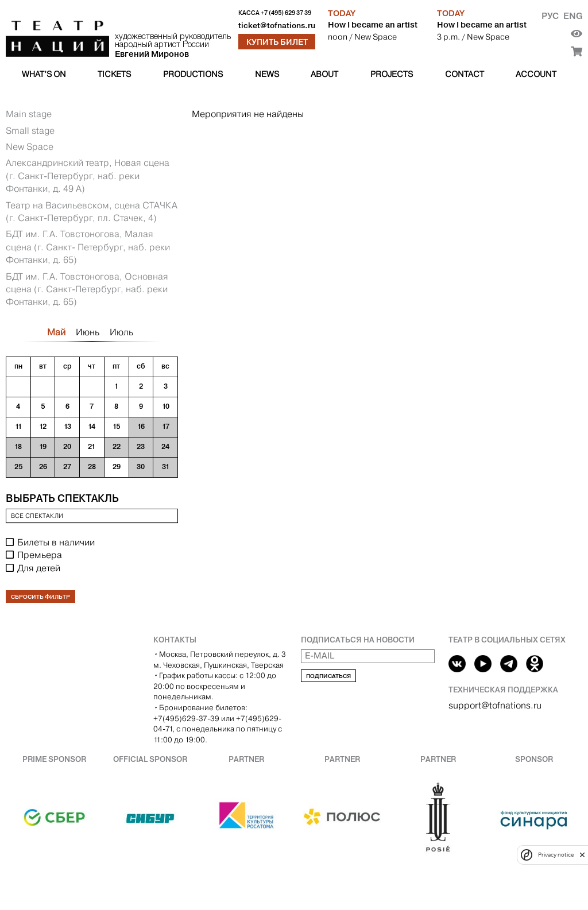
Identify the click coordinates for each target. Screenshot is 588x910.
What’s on (44, 74)
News (267, 74)
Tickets (114, 74)
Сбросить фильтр (40, 597)
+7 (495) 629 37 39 (286, 13)
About (324, 74)
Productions (193, 74)
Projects (392, 74)
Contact (465, 74)
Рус (550, 16)
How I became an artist (373, 25)
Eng (573, 16)
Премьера (40, 555)
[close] (582, 855)
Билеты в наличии (56, 542)
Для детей (39, 568)
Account (536, 74)
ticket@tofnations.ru (277, 26)
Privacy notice (556, 855)
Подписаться (328, 676)
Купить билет (277, 42)
